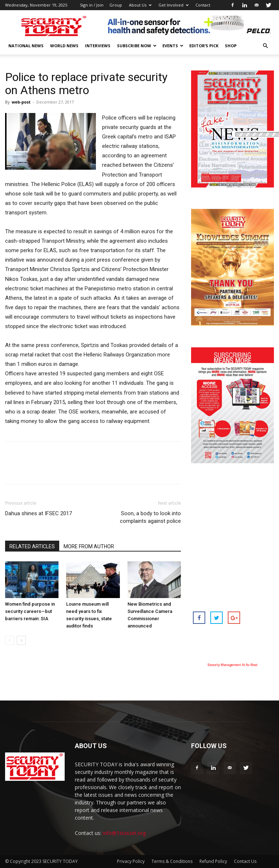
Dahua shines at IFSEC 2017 (39, 513)
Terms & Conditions (172, 861)
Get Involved (173, 5)
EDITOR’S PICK (204, 46)
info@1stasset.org (124, 833)
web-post (21, 102)
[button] (265, 46)
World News (64, 46)
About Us (140, 5)
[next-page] (21, 640)
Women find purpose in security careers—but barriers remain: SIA (30, 611)
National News (26, 46)
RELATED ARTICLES (32, 546)
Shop (231, 46)
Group (116, 5)
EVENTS (173, 46)
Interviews (98, 46)
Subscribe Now (137, 46)
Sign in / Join (92, 5)
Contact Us (245, 861)
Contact (203, 5)
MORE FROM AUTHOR (89, 546)
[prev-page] (10, 640)
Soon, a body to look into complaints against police (150, 517)
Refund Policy (213, 861)
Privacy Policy (131, 861)
